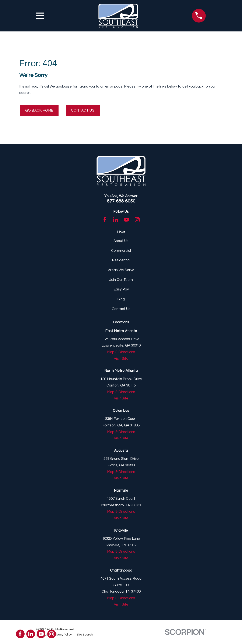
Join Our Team (121, 280)
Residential (121, 260)
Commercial (121, 251)
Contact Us (83, 111)
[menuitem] (62, 635)
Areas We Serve (121, 270)
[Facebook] (105, 220)
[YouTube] (126, 220)
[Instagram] (137, 220)
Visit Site (121, 359)
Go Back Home (40, 111)
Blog (121, 299)
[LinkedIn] (116, 220)
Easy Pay (121, 290)
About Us (121, 241)
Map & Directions (121, 352)
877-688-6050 (121, 201)
